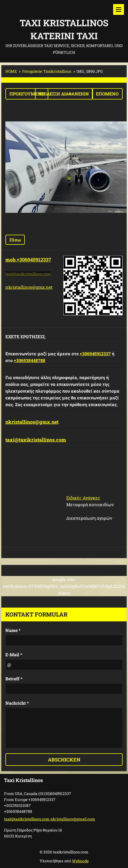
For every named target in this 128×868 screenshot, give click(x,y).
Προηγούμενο (27, 94)
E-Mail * (14, 655)
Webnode (80, 861)
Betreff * (14, 679)
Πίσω (15, 240)
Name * (13, 630)
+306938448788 (30, 360)
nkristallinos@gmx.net (29, 287)
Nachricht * (17, 703)
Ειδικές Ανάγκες (83, 498)
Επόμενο (107, 94)
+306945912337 (95, 354)
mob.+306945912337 (28, 260)
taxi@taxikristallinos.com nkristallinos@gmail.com (50, 819)
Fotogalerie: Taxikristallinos (47, 71)
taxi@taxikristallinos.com (36, 440)
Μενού (119, 9)
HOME (11, 71)
